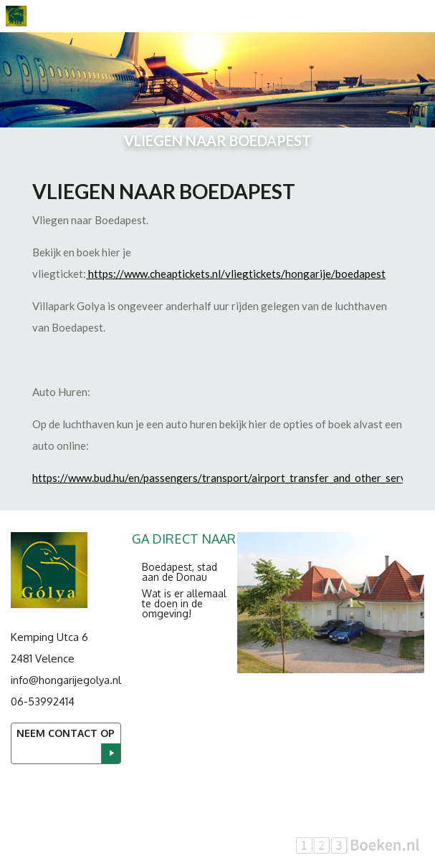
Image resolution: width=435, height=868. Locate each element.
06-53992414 (43, 701)
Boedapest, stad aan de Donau (180, 572)
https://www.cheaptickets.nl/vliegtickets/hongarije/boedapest (237, 274)
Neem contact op (66, 733)
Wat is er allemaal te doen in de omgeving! (184, 603)
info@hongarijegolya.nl (66, 680)
